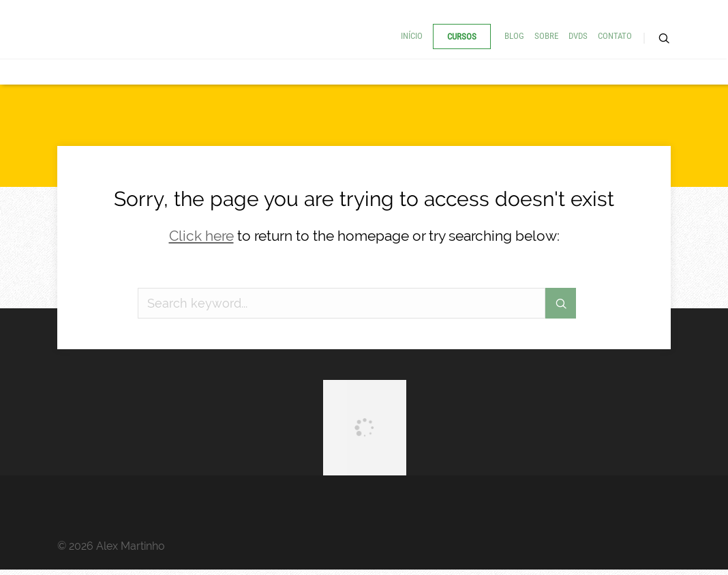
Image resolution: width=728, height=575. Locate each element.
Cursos (462, 36)
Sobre (546, 36)
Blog (514, 36)
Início (412, 36)
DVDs (578, 36)
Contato (615, 36)
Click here (201, 236)
